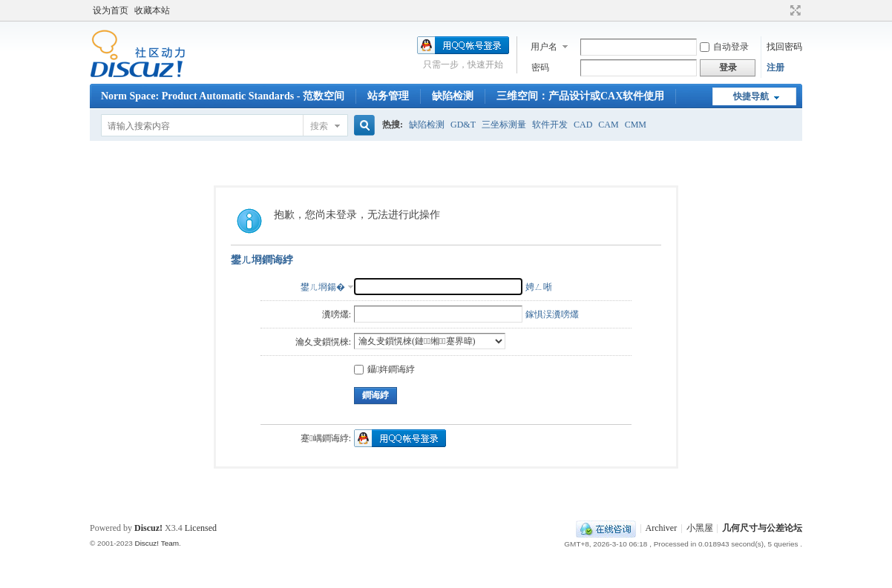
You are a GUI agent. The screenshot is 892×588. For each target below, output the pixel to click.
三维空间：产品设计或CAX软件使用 (580, 96)
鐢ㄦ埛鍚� (323, 287)
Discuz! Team (157, 543)
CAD (583, 125)
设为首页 (111, 10)
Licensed (201, 528)
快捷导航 (751, 96)
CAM (608, 125)
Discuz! (148, 528)
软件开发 (550, 125)
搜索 (319, 126)
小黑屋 (700, 528)
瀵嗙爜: (337, 314)
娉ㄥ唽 (539, 287)
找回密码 (784, 47)
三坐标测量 (504, 125)
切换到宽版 (794, 10)
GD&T (463, 125)
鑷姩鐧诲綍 (384, 369)
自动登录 (724, 47)
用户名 (544, 47)
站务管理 (388, 96)
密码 (540, 67)
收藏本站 (152, 10)
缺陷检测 (453, 96)
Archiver (662, 528)
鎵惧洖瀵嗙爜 (552, 314)
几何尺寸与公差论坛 (762, 528)
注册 (775, 67)
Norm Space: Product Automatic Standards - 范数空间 (223, 96)
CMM (636, 125)
